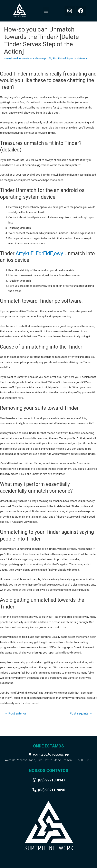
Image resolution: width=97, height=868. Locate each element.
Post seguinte (81, 713)
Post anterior (16, 713)
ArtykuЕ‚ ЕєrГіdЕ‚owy (39, 253)
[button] (46, 11)
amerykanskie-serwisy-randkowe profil (27, 58)
